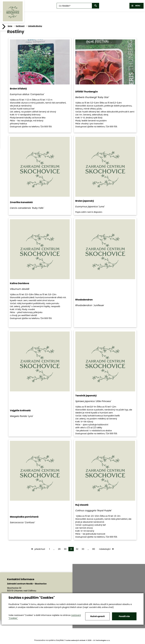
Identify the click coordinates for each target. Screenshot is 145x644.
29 (59, 549)
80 (94, 549)
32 (77, 549)
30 (65, 549)
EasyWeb (60, 640)
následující (107, 549)
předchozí (38, 549)
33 (83, 549)
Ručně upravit (97, 616)
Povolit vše (124, 616)
